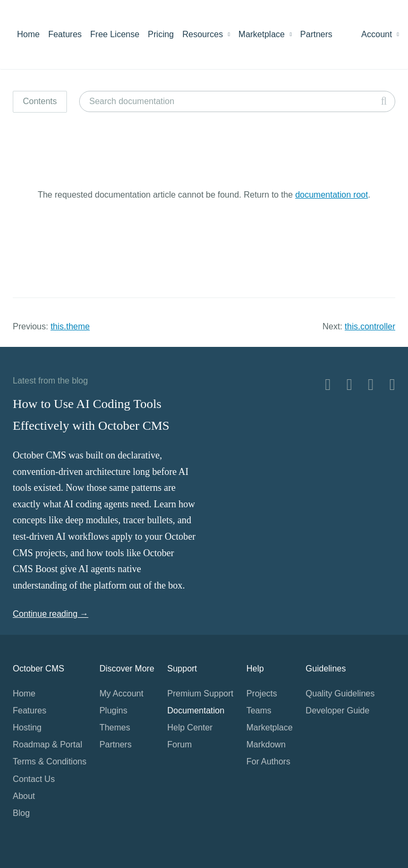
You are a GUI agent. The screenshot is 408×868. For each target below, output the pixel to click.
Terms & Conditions (50, 761)
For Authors (269, 761)
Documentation (196, 710)
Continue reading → (50, 614)
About (24, 796)
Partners (316, 34)
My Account (121, 693)
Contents (40, 101)
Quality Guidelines (340, 693)
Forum (180, 744)
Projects (262, 693)
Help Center (190, 727)
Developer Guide (337, 710)
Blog (21, 813)
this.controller (370, 326)
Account (380, 34)
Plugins (113, 710)
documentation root (332, 195)
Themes (115, 727)
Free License (115, 34)
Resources (206, 34)
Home (28, 34)
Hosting (27, 727)
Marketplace (265, 34)
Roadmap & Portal (48, 744)
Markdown (266, 744)
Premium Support (201, 693)
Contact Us (34, 779)
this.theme (70, 326)
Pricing (161, 34)
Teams (259, 710)
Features (65, 34)
